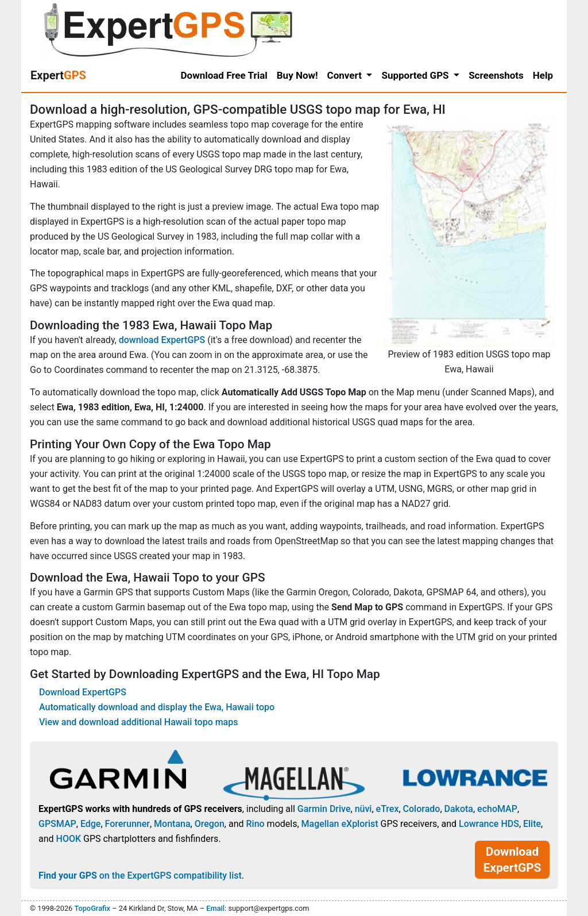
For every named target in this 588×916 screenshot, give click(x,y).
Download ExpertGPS (83, 692)
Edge (91, 824)
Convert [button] (346, 75)
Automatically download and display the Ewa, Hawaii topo (157, 707)
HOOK (69, 839)
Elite (532, 824)
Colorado (422, 809)
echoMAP (497, 809)
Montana (172, 824)
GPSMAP (57, 824)
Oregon (210, 824)
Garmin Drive (324, 809)
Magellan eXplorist (340, 824)
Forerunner (127, 824)
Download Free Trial (224, 75)
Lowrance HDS (489, 824)
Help (543, 75)
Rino (255, 824)
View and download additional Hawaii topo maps (138, 722)
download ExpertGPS (162, 340)
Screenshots (496, 75)
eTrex (388, 809)
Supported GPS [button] (416, 75)
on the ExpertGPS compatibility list (140, 875)
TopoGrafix (92, 908)
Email (215, 908)
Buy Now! (297, 75)
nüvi (363, 809)
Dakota (459, 809)
